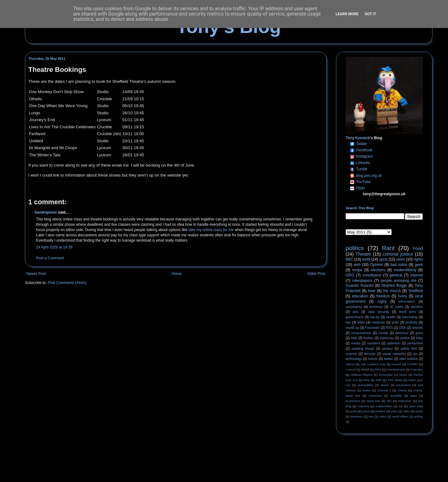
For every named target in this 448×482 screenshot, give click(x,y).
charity (402, 390)
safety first (409, 348)
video (383, 416)
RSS (390, 328)
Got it (370, 14)
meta (366, 259)
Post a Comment (50, 258)
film (389, 401)
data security (379, 312)
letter (361, 322)
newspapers (362, 281)
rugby (382, 301)
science (351, 354)
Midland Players (362, 375)
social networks (394, 354)
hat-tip (375, 317)
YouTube (363, 182)
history (368, 338)
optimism (394, 343)
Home (177, 274)
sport (383, 259)
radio (406, 411)
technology (354, 359)
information (407, 301)
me (401, 406)
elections (378, 270)
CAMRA (413, 364)
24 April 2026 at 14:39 (54, 247)
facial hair (373, 401)
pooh (354, 411)
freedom (383, 296)
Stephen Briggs (394, 286)
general (396, 275)
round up (352, 328)
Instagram (364, 156)
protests (411, 322)
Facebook (364, 150)
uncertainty (354, 307)
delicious (402, 333)
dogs (414, 396)
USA (402, 328)
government (355, 317)
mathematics (384, 406)
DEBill (365, 369)
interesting (410, 317)
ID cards (397, 307)
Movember (386, 375)
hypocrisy (387, 338)
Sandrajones (46, 212)
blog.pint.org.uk (369, 176)
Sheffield (415, 291)
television (357, 416)
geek (419, 265)
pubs (394, 411)
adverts (417, 328)
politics (355, 248)
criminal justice (398, 254)
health (391, 317)
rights (418, 259)
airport (385, 385)
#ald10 (350, 364)
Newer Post (36, 274)
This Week (395, 380)
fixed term (408, 312)
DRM (378, 369)
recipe (357, 270)
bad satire (399, 265)
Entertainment (396, 369)
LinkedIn (363, 163)
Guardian (417, 369)
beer (372, 291)
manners (363, 406)
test (371, 416)
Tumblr (362, 169)
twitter (388, 359)
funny (402, 296)
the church (392, 291)
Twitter (361, 144)
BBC (350, 259)
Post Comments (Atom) (67, 283)
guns (419, 333)
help (354, 338)
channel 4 (384, 390)
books (366, 390)
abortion (417, 307)
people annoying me (399, 281)
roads (419, 411)
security (370, 354)
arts (356, 312)
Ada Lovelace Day (373, 364)
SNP (379, 380)
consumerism (361, 333)
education (360, 296)
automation (403, 385)
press (366, 411)
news (400, 259)
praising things (363, 348)
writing (418, 416)
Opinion (377, 265)
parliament (415, 343)
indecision (405, 401)
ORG (350, 275)
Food (418, 248)
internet (417, 275)
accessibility (365, 385)
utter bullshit (409, 359)
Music (403, 375)
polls (395, 322)
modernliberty (405, 270)
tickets (373, 359)
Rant (388, 248)
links (419, 338)
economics (353, 401)
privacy (387, 348)
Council (351, 369)
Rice (367, 380)
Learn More (347, 14)
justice (405, 338)
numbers (374, 343)
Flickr (361, 188)
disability (396, 396)
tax (415, 354)
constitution (372, 275)
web (357, 265)
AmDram (376, 307)
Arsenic (396, 364)
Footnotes (372, 328)
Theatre (363, 254)
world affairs (400, 416)
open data (416, 406)
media (356, 343)
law (348, 322)
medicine (378, 322)
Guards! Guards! (360, 286)
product (380, 411)
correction (375, 396)
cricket (383, 333)
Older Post (316, 274)
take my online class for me (211, 230)
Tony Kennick (358, 138)
